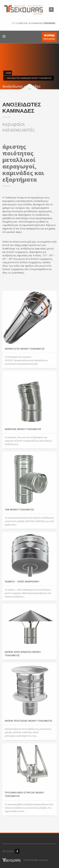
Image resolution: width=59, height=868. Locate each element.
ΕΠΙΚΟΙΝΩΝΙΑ (49, 23)
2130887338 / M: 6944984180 (29, 23)
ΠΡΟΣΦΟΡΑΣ (49, 38)
